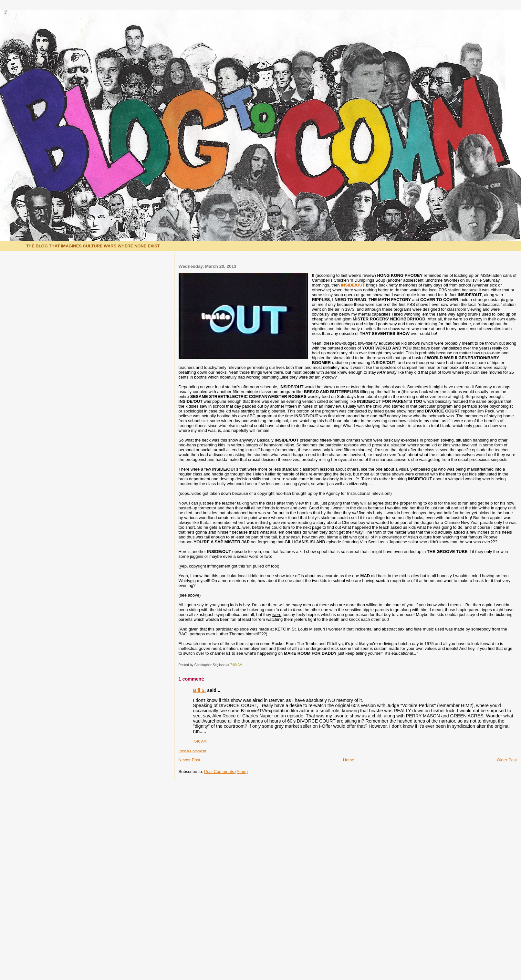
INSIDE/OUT (353, 285)
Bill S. (200, 690)
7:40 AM (200, 741)
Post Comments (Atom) (226, 771)
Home (349, 760)
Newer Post (189, 760)
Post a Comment (192, 751)
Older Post (507, 760)
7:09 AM (236, 665)
